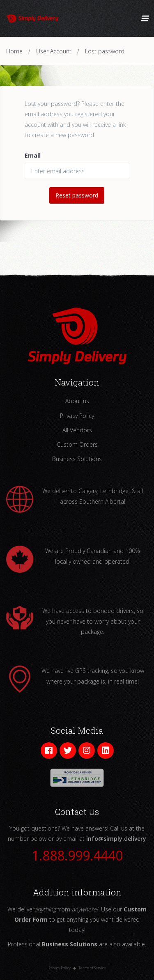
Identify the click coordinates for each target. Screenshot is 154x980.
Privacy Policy (77, 416)
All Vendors (77, 430)
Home (14, 51)
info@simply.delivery (116, 839)
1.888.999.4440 (77, 855)
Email (33, 155)
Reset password (77, 195)
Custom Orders (77, 444)
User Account (54, 51)
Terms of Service (92, 968)
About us (77, 401)
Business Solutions (77, 459)
